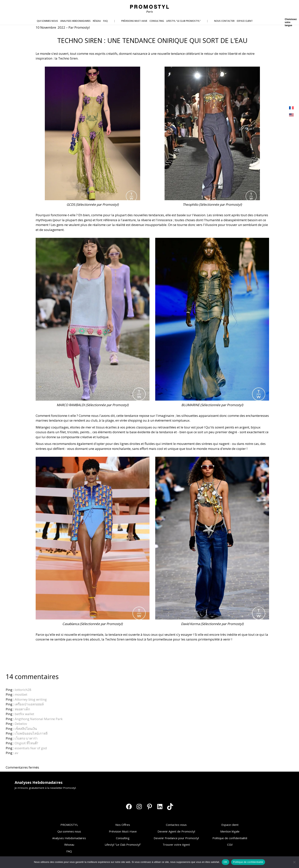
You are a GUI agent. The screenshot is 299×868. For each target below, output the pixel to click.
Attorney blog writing (31, 699)
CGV (230, 845)
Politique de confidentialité (230, 838)
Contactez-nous (176, 825)
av (16, 753)
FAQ (69, 851)
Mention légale (230, 831)
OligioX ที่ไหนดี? (26, 743)
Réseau (69, 845)
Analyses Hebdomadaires (69, 838)
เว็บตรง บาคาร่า (26, 738)
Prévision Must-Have (123, 831)
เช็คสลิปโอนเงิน (26, 729)
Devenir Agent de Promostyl (176, 831)
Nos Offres (123, 825)
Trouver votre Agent (176, 845)
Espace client (230, 825)
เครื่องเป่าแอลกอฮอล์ (29, 704)
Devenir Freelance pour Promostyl (176, 838)
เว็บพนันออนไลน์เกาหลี (31, 733)
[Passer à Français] (291, 108)
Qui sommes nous (69, 831)
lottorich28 (23, 690)
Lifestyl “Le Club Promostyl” (123, 845)
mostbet (21, 694)
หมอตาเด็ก (22, 709)
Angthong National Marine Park (39, 719)
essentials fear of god (31, 748)
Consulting (123, 838)
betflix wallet (24, 714)
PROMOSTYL (69, 825)
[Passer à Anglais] (291, 115)
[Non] (294, 862)
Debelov (21, 724)
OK (225, 862)
